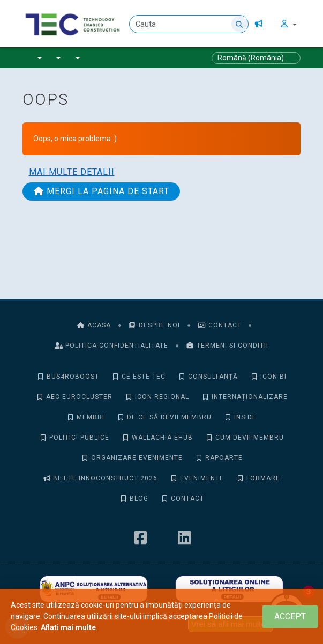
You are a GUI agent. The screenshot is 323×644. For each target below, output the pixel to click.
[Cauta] (190, 24)
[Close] (290, 616)
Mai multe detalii (72, 172)
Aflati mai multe (68, 627)
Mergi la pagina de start (101, 191)
